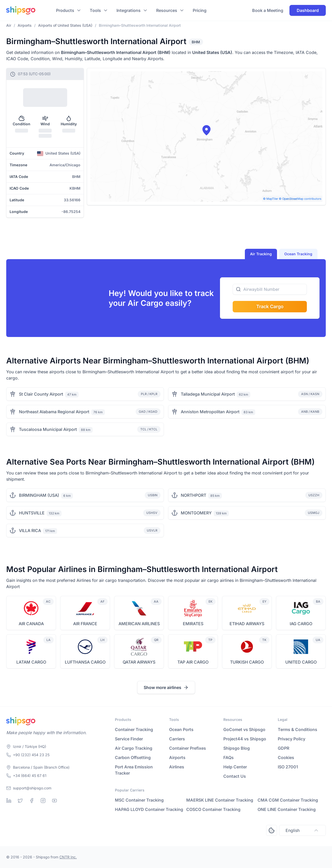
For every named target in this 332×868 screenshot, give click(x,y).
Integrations (129, 10)
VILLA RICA (30, 531)
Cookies (286, 757)
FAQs (229, 757)
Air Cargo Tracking (134, 748)
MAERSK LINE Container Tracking (220, 800)
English (302, 830)
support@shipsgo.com (32, 788)
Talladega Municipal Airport (208, 394)
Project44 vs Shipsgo (245, 739)
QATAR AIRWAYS (139, 662)
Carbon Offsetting (133, 757)
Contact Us (235, 776)
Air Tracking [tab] (261, 254)
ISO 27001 (288, 767)
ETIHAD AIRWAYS (247, 624)
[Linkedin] (9, 801)
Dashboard (308, 10)
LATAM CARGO (31, 662)
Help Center (235, 767)
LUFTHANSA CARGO (85, 662)
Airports (177, 757)
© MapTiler (271, 199)
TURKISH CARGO (247, 662)
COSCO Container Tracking (213, 809)
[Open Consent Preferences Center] (272, 830)
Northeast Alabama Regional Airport (54, 412)
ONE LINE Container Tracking (287, 809)
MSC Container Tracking (139, 800)
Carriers (177, 739)
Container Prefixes (188, 748)
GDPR (283, 748)
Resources (167, 10)
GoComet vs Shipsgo (244, 729)
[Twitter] (20, 801)
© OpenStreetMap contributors (300, 199)
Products (65, 10)
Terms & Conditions (298, 729)
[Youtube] (54, 801)
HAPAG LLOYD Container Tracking (149, 809)
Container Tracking (134, 729)
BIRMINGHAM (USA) (39, 495)
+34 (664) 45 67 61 (30, 776)
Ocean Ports (181, 729)
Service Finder (129, 739)
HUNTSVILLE (32, 513)
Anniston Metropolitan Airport (210, 412)
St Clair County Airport (41, 394)
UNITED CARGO (301, 662)
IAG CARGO (301, 624)
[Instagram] (43, 801)
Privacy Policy (292, 739)
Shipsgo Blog (237, 748)
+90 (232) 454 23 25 (31, 755)
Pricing (200, 10)
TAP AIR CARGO (193, 662)
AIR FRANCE (85, 624)
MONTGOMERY (196, 513)
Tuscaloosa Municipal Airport (48, 429)
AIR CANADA (31, 624)
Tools (95, 10)
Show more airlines (166, 687)
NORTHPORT (193, 495)
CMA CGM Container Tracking (288, 800)
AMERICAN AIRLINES (139, 624)
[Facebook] (32, 801)
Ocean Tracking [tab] (298, 254)
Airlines (177, 767)
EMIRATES (193, 624)
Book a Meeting (268, 10)
